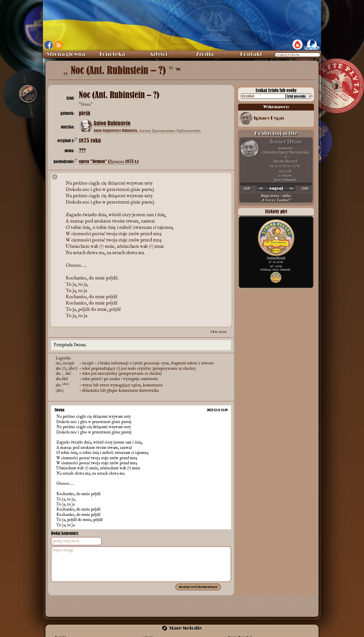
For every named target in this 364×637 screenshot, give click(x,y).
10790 (296, 166)
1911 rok (285, 171)
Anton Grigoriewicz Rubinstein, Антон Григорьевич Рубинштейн (147, 130)
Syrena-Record (285, 161)
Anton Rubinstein (112, 123)
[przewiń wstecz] (261, 188)
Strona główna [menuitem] (66, 54)
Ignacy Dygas (269, 118)
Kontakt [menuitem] (251, 54)
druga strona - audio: (276, 198)
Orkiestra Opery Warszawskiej (286, 152)
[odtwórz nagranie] (276, 188)
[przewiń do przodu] (291, 188)
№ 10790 (281, 166)
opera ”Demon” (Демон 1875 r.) (109, 161)
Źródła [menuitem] (205, 54)
